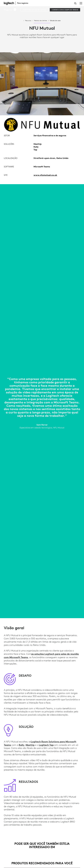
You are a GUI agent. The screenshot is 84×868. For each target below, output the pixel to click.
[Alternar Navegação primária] (81, 3)
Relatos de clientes (41, 20)
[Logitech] (17, 3)
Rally (22, 745)
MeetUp (30, 745)
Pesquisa (75, 3)
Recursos (28, 20)
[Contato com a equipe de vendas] (65, 10)
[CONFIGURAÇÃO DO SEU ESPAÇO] (34, 10)
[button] (10, 10)
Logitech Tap (46, 745)
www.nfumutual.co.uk (45, 175)
